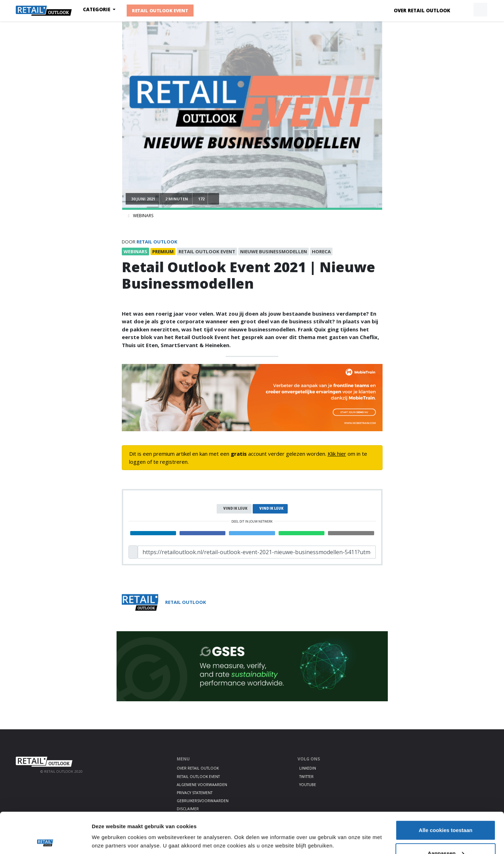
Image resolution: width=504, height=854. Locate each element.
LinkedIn (308, 768)
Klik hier (337, 454)
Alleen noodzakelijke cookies (446, 835)
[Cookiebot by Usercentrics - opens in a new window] (45, 840)
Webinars (143, 216)
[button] (464, 10)
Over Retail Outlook (422, 11)
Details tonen (108, 824)
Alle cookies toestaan (445, 789)
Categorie (97, 9)
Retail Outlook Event (160, 11)
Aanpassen (446, 812)
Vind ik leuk (235, 508)
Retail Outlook (157, 242)
